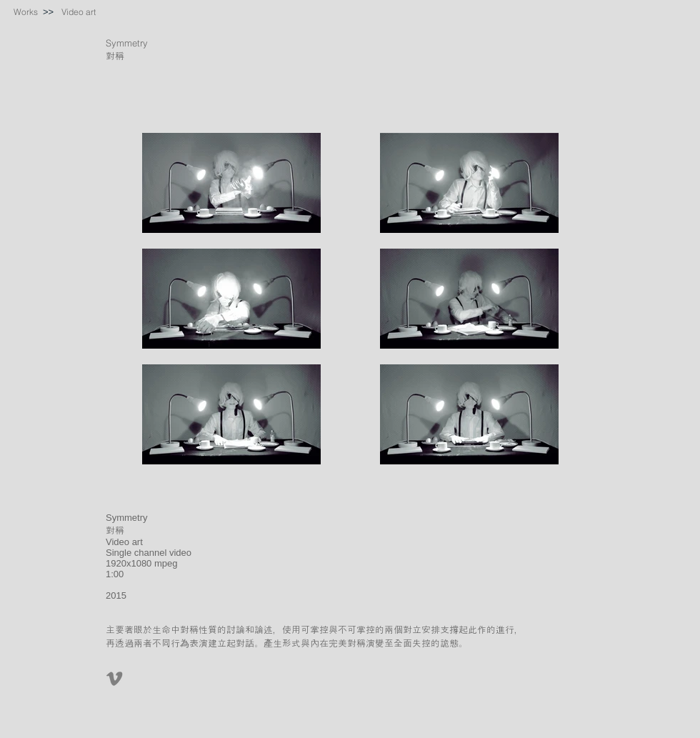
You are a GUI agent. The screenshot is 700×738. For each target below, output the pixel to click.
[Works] (26, 12)
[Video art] (79, 12)
